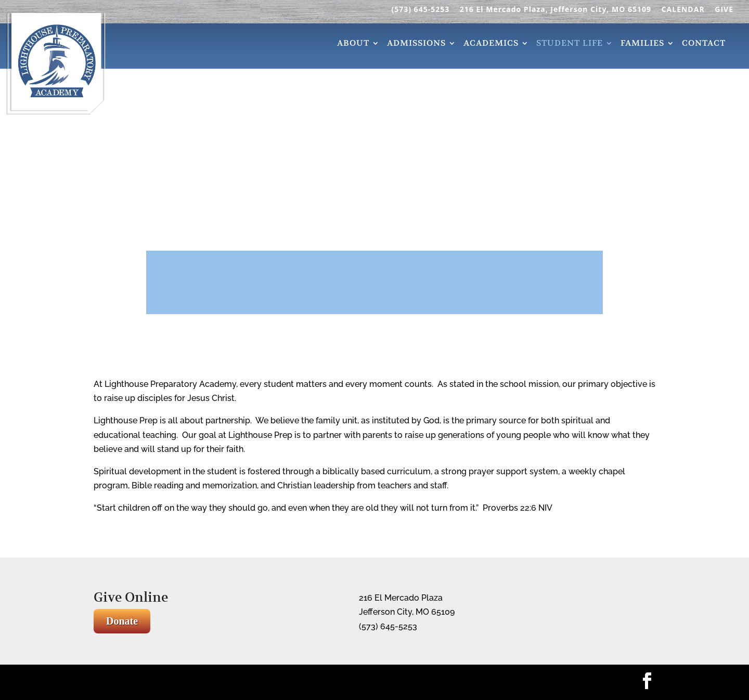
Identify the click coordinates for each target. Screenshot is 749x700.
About (353, 44)
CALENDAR (683, 10)
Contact (704, 44)
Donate (122, 621)
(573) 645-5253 (420, 10)
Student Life (570, 44)
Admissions (416, 44)
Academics (491, 44)
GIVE (724, 10)
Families (642, 44)
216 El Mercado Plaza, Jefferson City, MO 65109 (556, 10)
